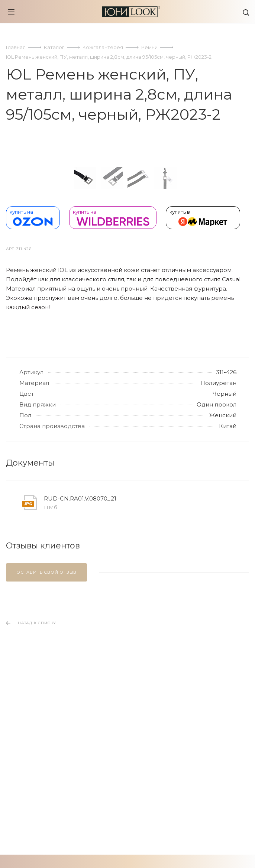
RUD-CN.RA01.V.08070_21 (80, 666)
